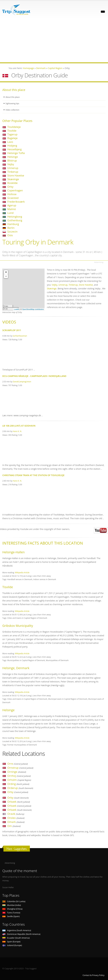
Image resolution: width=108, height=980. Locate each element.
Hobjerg (12, 146)
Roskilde (12, 183)
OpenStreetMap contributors (33, 309)
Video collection (13, 110)
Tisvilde (12, 131)
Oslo (10, 235)
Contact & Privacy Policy (93, 975)
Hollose (12, 194)
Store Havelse (16, 175)
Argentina (17, 930)
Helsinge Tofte (16, 153)
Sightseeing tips (13, 103)
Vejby (11, 164)
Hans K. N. (17, 431)
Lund (10, 213)
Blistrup (12, 160)
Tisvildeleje (14, 127)
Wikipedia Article (22, 572)
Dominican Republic (21, 934)
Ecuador (16, 938)
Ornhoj (19, 776)
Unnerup (13, 168)
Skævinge (13, 179)
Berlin (11, 228)
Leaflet (16, 309)
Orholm (19, 780)
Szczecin (12, 231)
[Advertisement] (54, 41)
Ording (18, 784)
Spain (11, 942)
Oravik (16, 814)
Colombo (14, 901)
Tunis (11, 913)
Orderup (20, 788)
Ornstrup (20, 768)
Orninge (17, 772)
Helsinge (13, 157)
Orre (18, 764)
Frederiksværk (16, 202)
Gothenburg (15, 220)
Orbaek (19, 802)
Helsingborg (15, 217)
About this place (13, 97)
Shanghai (12, 909)
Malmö (12, 209)
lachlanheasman (20, 336)
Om (14, 826)
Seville (11, 916)
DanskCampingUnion (22, 382)
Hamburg (13, 224)
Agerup (12, 205)
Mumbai (12, 905)
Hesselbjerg (14, 149)
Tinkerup (13, 172)
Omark (16, 822)
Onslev (16, 818)
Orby (10, 187)
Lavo (10, 142)
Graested (13, 198)
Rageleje (13, 138)
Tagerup (12, 134)
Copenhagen (15, 190)
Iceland (12, 945)
